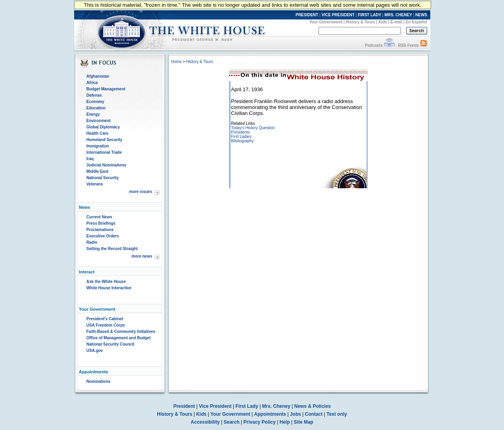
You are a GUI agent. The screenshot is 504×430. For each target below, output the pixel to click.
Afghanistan (98, 76)
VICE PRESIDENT (338, 15)
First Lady (247, 406)
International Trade (104, 152)
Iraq (90, 159)
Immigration (98, 146)
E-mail (396, 22)
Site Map (303, 422)
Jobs (296, 414)
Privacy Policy (259, 422)
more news (142, 256)
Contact (314, 414)
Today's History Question (253, 128)
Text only (337, 414)
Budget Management (106, 89)
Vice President (215, 406)
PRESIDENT (307, 15)
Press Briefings (101, 223)
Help (285, 422)
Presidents (240, 132)
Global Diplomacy (103, 127)
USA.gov (95, 351)
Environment (98, 121)
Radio (92, 242)
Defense (94, 95)
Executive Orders (103, 236)
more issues (141, 192)
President (184, 406)
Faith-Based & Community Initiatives (121, 332)
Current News (99, 217)
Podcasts (374, 45)
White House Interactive (109, 288)
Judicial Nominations (106, 165)
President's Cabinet (105, 319)
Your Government (326, 22)
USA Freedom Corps (106, 325)
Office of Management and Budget (118, 338)
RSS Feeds (409, 45)
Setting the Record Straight (112, 249)
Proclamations (100, 230)
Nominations (98, 381)
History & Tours (361, 22)
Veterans (95, 184)
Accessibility (205, 422)
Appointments (270, 414)
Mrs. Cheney (276, 406)
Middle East (97, 171)
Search (232, 422)
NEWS (421, 15)
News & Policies (313, 406)
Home (177, 62)
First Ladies (241, 137)
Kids (383, 22)
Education (96, 108)
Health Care (97, 133)
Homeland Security (104, 140)
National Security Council (110, 344)
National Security (103, 178)
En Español (416, 22)
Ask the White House (106, 282)
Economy (95, 102)
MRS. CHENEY (398, 15)
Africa (92, 83)
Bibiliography (242, 141)
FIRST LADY (369, 15)
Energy (93, 114)
